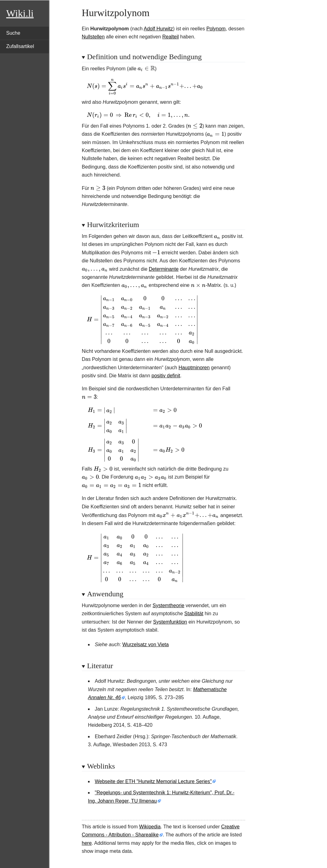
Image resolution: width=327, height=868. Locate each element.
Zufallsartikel (20, 46)
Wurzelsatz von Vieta (146, 644)
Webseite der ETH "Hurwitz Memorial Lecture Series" (153, 781)
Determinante (164, 269)
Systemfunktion (170, 622)
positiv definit (166, 376)
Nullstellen (93, 37)
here (87, 843)
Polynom (216, 29)
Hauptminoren (194, 368)
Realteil (170, 37)
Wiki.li (20, 13)
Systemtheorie (168, 605)
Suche (13, 33)
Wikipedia (150, 827)
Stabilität (194, 614)
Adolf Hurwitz (158, 29)
